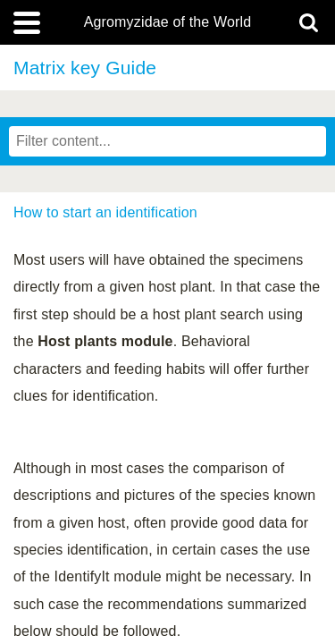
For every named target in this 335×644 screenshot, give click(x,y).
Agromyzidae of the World (168, 22)
